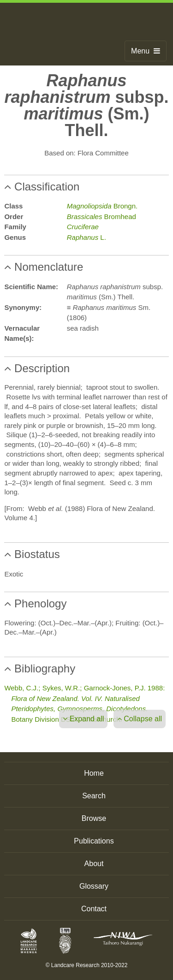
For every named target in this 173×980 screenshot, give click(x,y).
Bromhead (101, 217)
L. (86, 237)
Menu (146, 51)
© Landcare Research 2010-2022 (87, 965)
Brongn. (102, 206)
